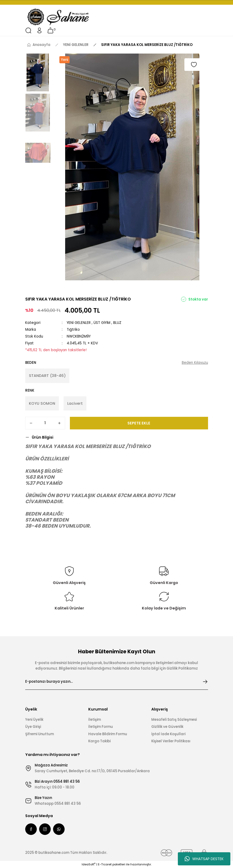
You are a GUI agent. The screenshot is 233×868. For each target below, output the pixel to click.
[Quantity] (45, 423)
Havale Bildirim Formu (108, 734)
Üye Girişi (33, 727)
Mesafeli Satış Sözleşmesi (174, 720)
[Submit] (205, 682)
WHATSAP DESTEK (204, 859)
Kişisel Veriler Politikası (171, 741)
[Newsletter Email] (117, 682)
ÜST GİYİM (102, 323)
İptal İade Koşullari (168, 734)
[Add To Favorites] (194, 65)
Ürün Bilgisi (43, 437)
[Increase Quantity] (59, 423)
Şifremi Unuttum (40, 734)
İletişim (95, 720)
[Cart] (50, 30)
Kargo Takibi (99, 741)
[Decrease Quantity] (31, 423)
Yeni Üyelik (34, 720)
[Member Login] (39, 30)
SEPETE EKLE (139, 423)
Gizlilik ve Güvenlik (167, 727)
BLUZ (117, 323)
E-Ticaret (105, 864)
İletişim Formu (101, 727)
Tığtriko (73, 330)
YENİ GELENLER (79, 323)
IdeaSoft (89, 864)
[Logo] (58, 17)
